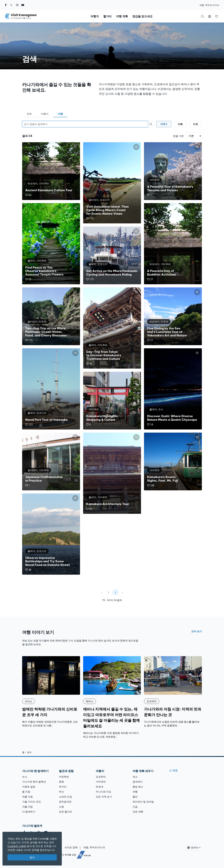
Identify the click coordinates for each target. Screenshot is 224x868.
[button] (210, 16)
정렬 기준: (179, 136)
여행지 (45, 114)
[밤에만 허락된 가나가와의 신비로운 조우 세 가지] (51, 692)
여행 (60, 114)
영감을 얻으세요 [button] (142, 16)
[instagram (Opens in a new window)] (17, 5)
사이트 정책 (71, 847)
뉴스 (25, 777)
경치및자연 (65, 802)
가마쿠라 (101, 782)
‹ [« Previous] (102, 592)
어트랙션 (64, 777)
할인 (135, 797)
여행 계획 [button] (122, 16)
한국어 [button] (193, 848)
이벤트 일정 (29, 787)
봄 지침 (26, 792)
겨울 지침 (27, 807)
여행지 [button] (95, 16)
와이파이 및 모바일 (143, 802)
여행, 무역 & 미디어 (209, 5)
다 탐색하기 (29, 812)
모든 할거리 (66, 812)
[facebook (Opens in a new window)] (6, 5)
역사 (61, 792)
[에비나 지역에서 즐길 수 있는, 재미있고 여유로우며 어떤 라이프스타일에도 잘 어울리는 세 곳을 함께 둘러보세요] (112, 697)
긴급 (135, 807)
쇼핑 (61, 807)
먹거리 (63, 787)
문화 (61, 782)
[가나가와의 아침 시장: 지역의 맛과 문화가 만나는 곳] (173, 692)
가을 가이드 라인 (32, 802)
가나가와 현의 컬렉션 (34, 782)
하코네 (100, 787)
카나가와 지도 (104, 792)
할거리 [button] (107, 16)
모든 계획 (138, 812)
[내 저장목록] (217, 16)
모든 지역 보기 (104, 797)
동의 (32, 857)
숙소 (135, 777)
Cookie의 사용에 (17, 846)
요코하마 (101, 777)
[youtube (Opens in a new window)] (23, 5)
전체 (29, 114)
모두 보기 (197, 631)
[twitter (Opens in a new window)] (11, 5)
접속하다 (138, 782)
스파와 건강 (66, 797)
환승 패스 (138, 787)
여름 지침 (27, 797)
